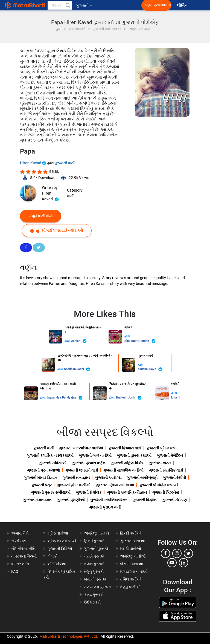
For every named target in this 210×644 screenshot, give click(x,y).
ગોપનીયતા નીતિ (23, 548)
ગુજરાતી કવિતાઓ (53, 463)
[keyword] (60, 5)
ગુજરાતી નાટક (160, 463)
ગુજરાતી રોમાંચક (89, 492)
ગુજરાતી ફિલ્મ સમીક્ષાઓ (115, 485)
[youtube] (172, 563)
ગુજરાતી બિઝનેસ (166, 492)
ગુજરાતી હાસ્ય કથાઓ (134, 455)
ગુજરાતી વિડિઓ (60, 548)
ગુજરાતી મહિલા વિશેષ (127, 463)
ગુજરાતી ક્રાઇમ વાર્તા (105, 507)
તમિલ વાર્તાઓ (131, 579)
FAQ (15, 571)
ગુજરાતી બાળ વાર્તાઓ (95, 455)
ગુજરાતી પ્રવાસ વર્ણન (89, 463)
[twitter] (188, 553)
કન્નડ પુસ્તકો (94, 594)
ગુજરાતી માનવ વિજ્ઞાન (40, 478)
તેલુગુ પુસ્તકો (94, 571)
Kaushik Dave (150, 369)
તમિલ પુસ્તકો (94, 564)
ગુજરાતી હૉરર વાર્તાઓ (74, 485)
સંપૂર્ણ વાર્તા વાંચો (41, 216)
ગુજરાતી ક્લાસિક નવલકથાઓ (50, 455)
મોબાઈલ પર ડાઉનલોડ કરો (57, 231)
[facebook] (165, 553)
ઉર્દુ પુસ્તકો (92, 602)
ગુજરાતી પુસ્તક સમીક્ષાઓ (51, 492)
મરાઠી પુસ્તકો (94, 556)
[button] (68, 5)
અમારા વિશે (20, 533)
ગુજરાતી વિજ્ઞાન (145, 500)
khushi (176, 398)
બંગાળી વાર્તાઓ (132, 564)
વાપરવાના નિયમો (24, 556)
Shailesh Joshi (77, 369)
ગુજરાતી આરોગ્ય (108, 478)
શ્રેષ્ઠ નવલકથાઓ (62, 541)
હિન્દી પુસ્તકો (94, 541)
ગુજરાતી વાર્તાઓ (132, 541)
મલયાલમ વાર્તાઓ (134, 571)
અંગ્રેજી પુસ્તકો (97, 533)
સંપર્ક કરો (19, 541)
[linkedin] (183, 563)
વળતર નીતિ (20, 564)
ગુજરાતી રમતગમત (37, 500)
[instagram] (177, 553)
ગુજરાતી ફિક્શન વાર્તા (125, 448)
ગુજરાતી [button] (84, 5)
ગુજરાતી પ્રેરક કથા (161, 448)
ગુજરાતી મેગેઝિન (170, 455)
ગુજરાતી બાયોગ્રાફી (142, 478)
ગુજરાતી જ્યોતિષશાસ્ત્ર (109, 500)
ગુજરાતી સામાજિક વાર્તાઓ (123, 470)
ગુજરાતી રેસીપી (174, 478)
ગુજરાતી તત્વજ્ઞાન (76, 478)
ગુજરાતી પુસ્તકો (96, 548)
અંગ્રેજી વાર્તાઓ (133, 556)
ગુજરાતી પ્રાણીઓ (71, 500)
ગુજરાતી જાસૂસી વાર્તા (82, 470)
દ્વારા (68, 341)
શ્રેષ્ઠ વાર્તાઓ (58, 533)
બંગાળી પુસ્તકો (95, 579)
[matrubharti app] (127, 5)
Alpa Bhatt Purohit (140, 341)
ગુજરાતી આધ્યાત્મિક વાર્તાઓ (81, 448)
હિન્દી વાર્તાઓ (131, 533)
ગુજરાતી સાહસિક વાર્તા (166, 470)
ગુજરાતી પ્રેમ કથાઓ (43, 470)
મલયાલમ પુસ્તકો (97, 587)
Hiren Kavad (33, 163)
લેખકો (53, 556)
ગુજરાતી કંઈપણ (174, 500)
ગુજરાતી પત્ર (42, 485)
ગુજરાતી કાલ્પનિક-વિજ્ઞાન (127, 492)
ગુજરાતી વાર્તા (64, 163)
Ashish (79, 341)
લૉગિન (183, 5)
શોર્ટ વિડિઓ (57, 564)
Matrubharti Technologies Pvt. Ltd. (69, 636)
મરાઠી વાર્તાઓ (131, 548)
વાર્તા (70, 196)
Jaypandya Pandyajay (65, 398)
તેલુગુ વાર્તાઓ (130, 587)
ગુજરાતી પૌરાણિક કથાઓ (159, 485)
